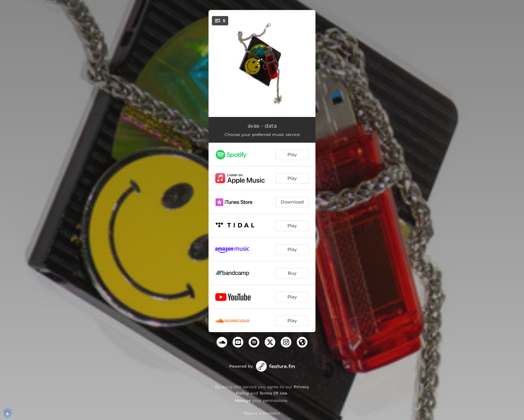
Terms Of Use (273, 393)
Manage (243, 400)
